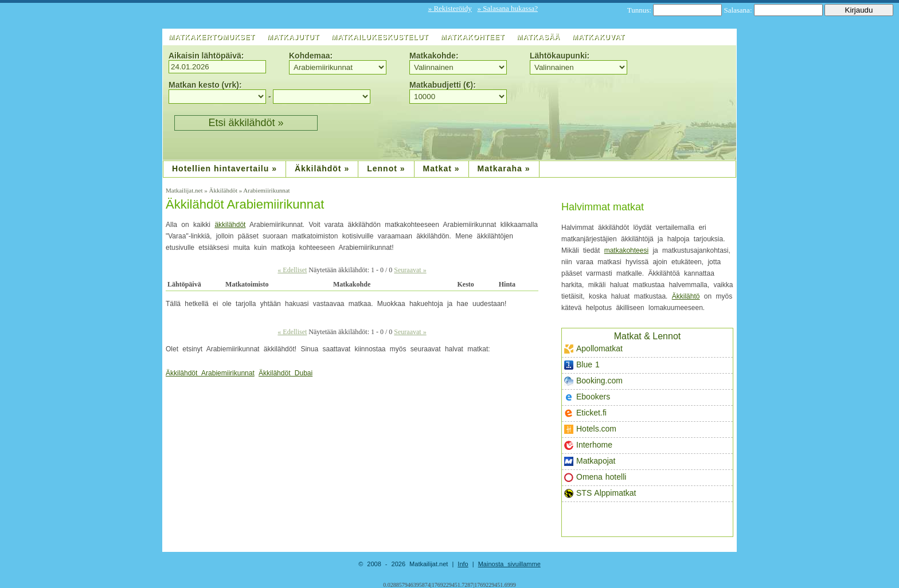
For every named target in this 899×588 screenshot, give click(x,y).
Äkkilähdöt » (322, 168)
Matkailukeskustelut (380, 37)
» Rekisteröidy (450, 8)
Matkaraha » (504, 168)
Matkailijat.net (185, 190)
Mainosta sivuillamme (509, 564)
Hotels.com (590, 429)
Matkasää (538, 37)
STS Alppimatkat (600, 493)
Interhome (588, 445)
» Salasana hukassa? (508, 8)
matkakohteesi (626, 250)
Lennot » (386, 168)
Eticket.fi (585, 413)
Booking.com (593, 381)
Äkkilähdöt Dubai (286, 373)
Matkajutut (293, 37)
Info (463, 564)
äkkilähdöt (230, 225)
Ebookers (587, 397)
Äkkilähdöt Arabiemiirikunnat (245, 204)
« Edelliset (292, 270)
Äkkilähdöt (224, 190)
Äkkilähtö (686, 296)
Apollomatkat (593, 349)
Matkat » (441, 168)
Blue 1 (582, 365)
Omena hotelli (595, 477)
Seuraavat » (410, 270)
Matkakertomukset (212, 37)
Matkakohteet (472, 37)
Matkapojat (590, 461)
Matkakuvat (599, 37)
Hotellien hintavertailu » (224, 168)
